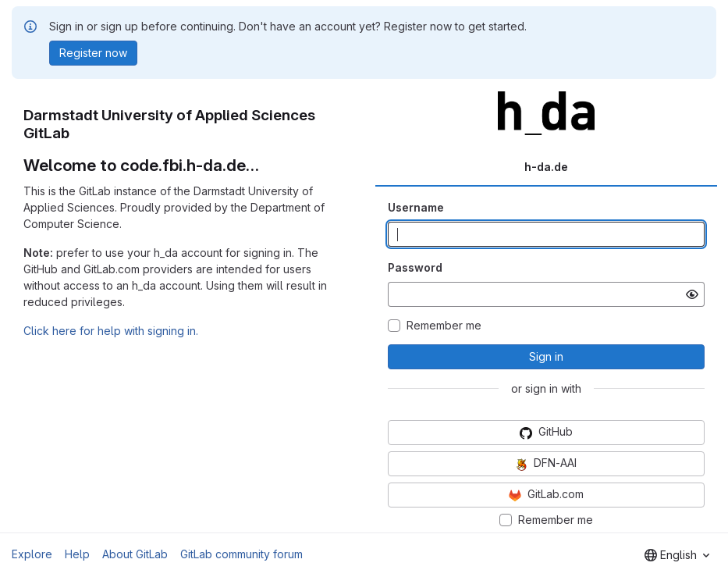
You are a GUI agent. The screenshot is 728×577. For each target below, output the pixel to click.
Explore (32, 554)
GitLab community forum (241, 554)
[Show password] (692, 294)
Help (77, 554)
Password (415, 267)
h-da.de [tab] (546, 167)
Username (416, 207)
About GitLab (135, 554)
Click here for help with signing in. (111, 331)
